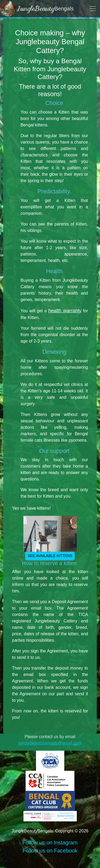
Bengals (37, 9)
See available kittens (50, 556)
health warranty (65, 311)
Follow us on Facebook (50, 851)
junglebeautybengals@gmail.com (50, 743)
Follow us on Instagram (50, 843)
